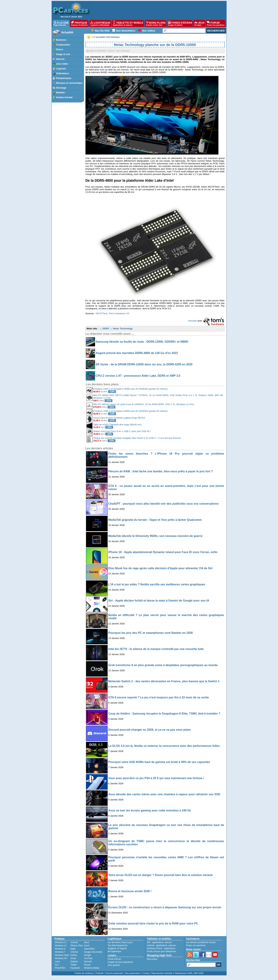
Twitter (73, 965)
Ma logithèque (114, 951)
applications (158, 942)
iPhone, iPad (76, 946)
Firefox (74, 955)
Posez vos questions (196, 945)
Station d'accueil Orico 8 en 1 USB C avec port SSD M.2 (122, 431)
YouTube (88, 958)
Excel (87, 946)
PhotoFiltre (60, 968)
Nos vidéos (149, 31)
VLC (57, 965)
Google (87, 955)
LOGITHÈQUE (100, 23)
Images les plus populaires (120, 962)
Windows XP (61, 958)
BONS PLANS (156, 23)
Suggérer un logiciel (117, 948)
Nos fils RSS (102, 31)
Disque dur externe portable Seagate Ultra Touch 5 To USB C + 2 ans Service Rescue (137, 438)
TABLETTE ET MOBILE (128, 23)
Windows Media (92, 968)
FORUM (216, 23)
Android (74, 942)
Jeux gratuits (114, 965)
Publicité (100, 973)
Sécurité (88, 962)
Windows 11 (61, 942)
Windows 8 (60, 949)
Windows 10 (61, 946)
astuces (168, 942)
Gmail (73, 958)
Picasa (87, 965)
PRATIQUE (80, 23)
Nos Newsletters (126, 31)
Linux (58, 962)
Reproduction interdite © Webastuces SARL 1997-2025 (177, 973)
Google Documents (93, 952)
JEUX (199, 23)
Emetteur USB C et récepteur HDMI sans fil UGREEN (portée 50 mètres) (130, 389)
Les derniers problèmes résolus (201, 942)
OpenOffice (89, 949)
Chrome (74, 952)
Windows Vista (62, 955)
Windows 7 (60, 952)
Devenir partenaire (114, 973)
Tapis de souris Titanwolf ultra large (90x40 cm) (117, 425)
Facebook (75, 968)
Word (87, 942)
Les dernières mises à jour (120, 942)
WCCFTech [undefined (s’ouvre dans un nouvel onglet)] (102, 313)
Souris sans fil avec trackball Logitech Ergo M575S (119, 418)
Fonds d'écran (115, 959)
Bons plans (152, 959)
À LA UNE (61, 23)
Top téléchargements (118, 945)
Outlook (74, 962)
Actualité (67, 32)
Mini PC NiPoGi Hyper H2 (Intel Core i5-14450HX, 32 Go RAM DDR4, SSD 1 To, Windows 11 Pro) (144, 404)
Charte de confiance (84, 973)
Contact (146, 973)
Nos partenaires (133, 973)
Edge (73, 949)
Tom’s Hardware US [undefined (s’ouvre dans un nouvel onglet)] (119, 313)
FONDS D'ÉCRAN (180, 23)
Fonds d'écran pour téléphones (162, 951)
